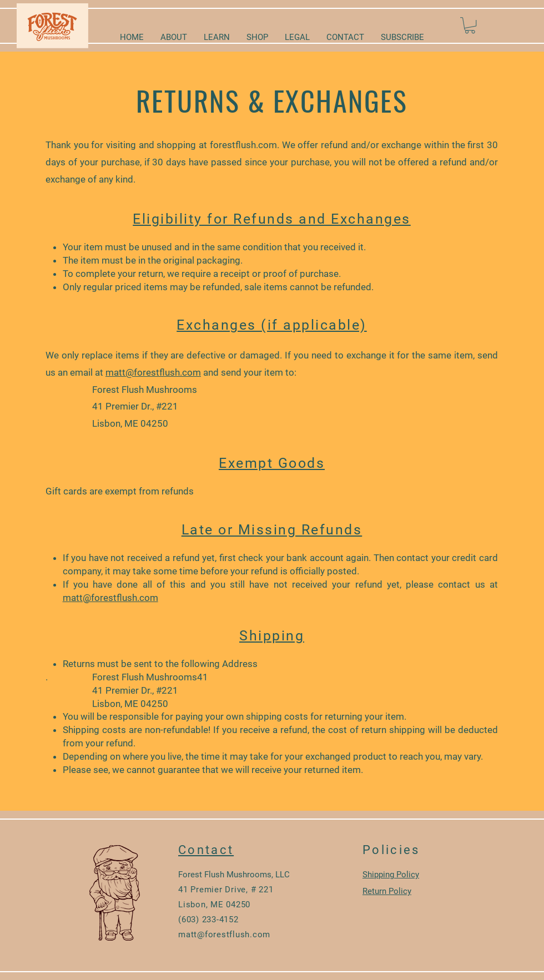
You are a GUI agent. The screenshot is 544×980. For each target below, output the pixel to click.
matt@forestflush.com (153, 372)
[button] (470, 25)
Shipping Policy (391, 875)
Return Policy (387, 891)
